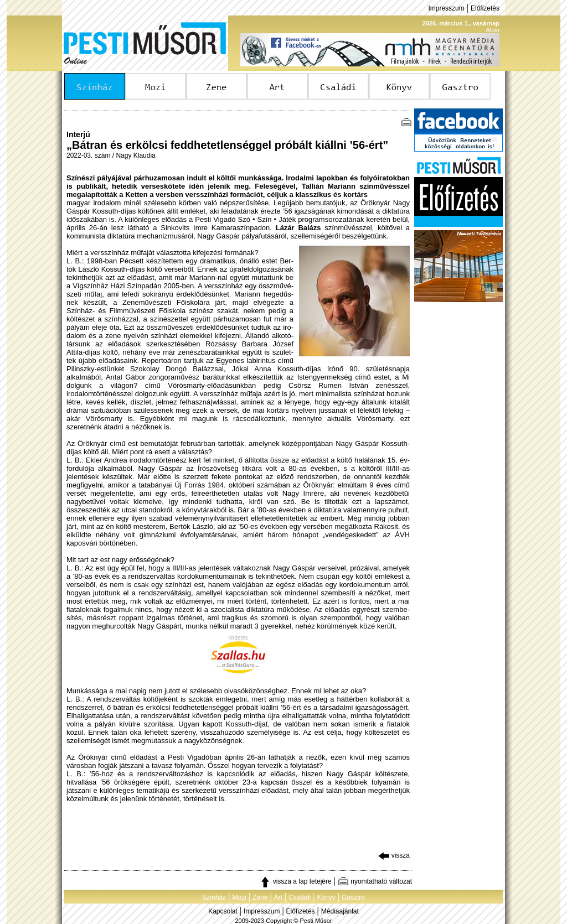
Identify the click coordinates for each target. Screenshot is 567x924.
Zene (260, 897)
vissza (394, 855)
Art (278, 897)
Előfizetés (485, 8)
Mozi (239, 897)
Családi (300, 897)
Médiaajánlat (340, 911)
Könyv (326, 897)
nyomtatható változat (375, 881)
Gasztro (353, 897)
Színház (214, 897)
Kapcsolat (223, 911)
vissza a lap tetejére (295, 881)
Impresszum (446, 8)
